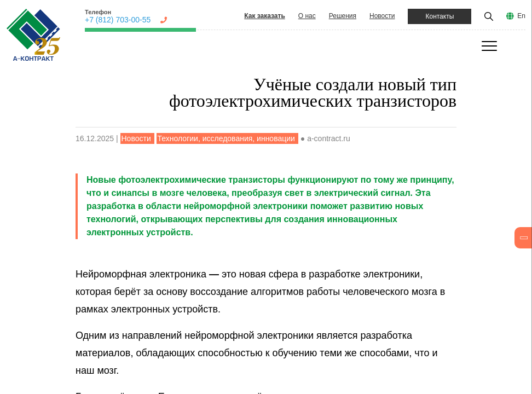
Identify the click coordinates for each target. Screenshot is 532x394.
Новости (382, 16)
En (521, 16)
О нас (307, 16)
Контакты (440, 16)
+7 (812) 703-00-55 (118, 20)
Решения (343, 16)
